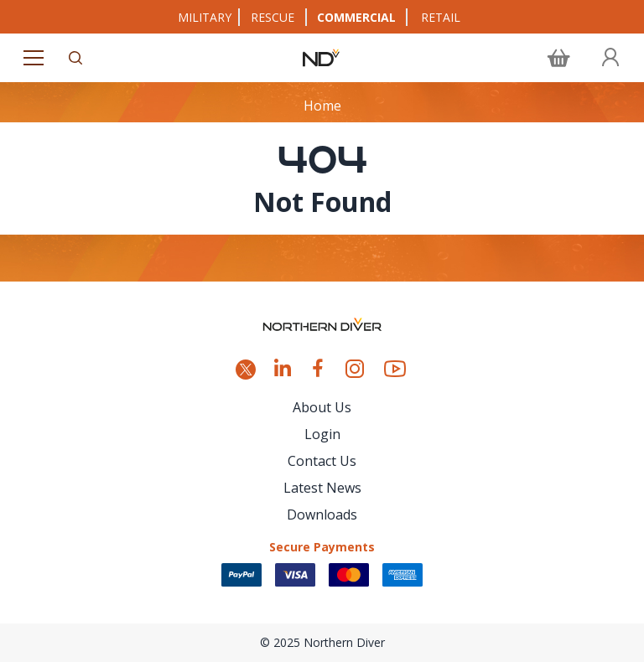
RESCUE (273, 17)
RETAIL (441, 17)
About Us (322, 407)
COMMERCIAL (356, 17)
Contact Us (322, 461)
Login (322, 434)
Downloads (322, 515)
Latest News (322, 488)
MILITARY (205, 17)
